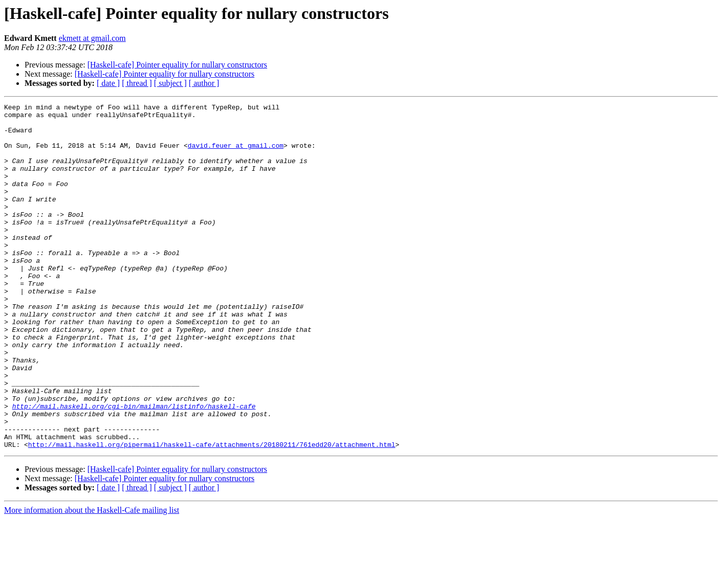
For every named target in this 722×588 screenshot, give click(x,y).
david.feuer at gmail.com (236, 154)
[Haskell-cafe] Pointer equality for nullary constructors (177, 65)
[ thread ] (137, 83)
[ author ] (204, 83)
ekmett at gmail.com (92, 38)
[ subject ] (170, 83)
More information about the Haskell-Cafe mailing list (92, 579)
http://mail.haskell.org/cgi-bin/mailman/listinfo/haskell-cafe (134, 467)
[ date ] (108, 83)
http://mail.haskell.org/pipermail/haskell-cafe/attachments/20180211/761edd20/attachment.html (212, 513)
